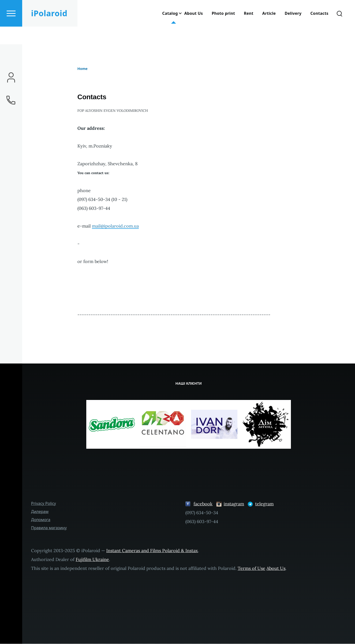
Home (82, 69)
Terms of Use (251, 569)
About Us (276, 569)
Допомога (41, 520)
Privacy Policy (44, 504)
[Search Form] (339, 31)
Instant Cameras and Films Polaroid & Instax (152, 551)
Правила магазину (49, 528)
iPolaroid (49, 31)
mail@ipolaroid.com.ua (115, 226)
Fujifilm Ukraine (92, 560)
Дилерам (40, 512)
